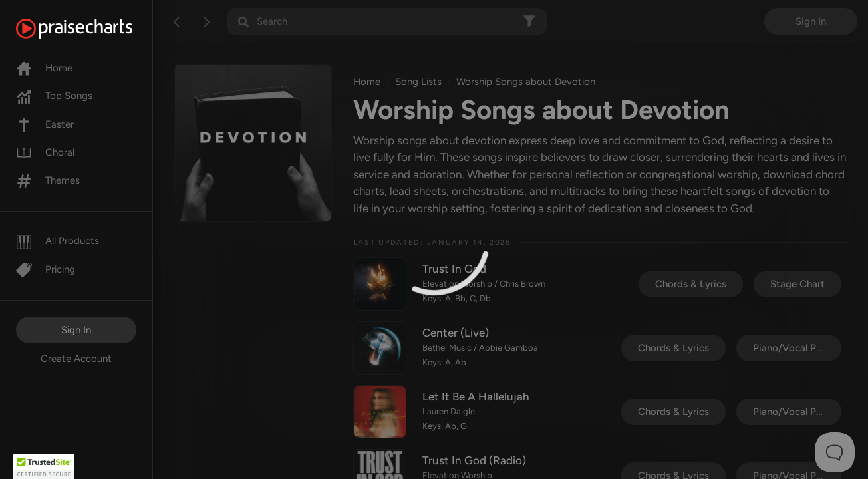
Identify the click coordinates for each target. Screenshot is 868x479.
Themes (48, 180)
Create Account (76, 359)
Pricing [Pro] (46, 269)
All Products (58, 241)
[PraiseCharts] (91, 29)
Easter (45, 124)
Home (44, 68)
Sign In (76, 330)
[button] (44, 466)
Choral (45, 152)
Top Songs (54, 96)
